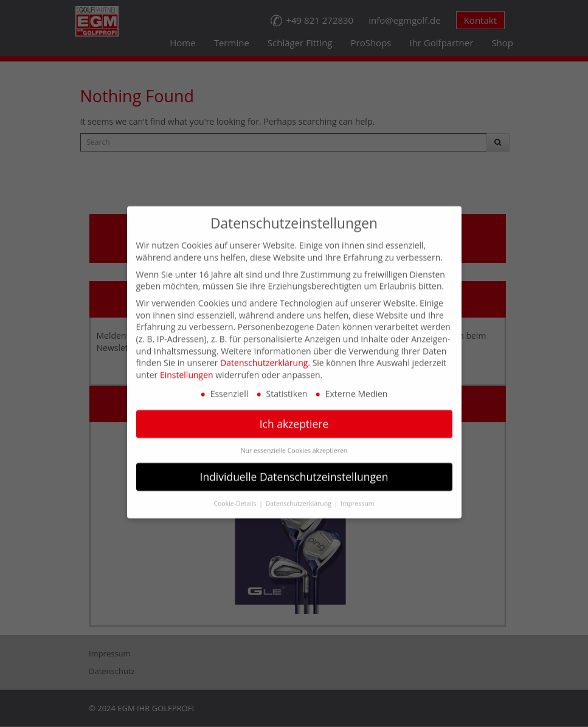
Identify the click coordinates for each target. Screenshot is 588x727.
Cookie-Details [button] (236, 490)
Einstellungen (187, 361)
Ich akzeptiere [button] (294, 411)
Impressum (357, 490)
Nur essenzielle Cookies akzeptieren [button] (294, 437)
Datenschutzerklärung (264, 350)
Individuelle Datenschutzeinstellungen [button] (294, 464)
